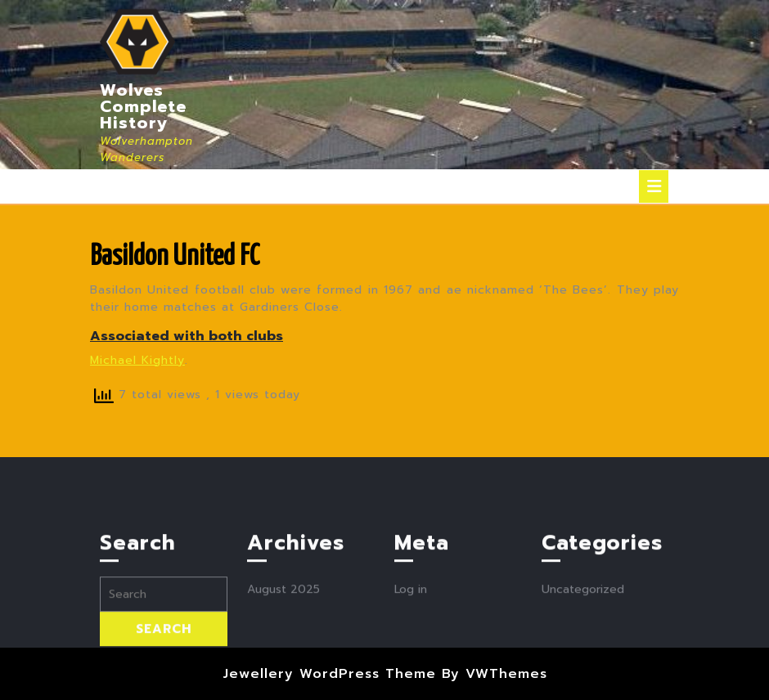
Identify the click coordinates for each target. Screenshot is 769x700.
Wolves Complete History (143, 106)
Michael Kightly (137, 360)
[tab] (654, 186)
